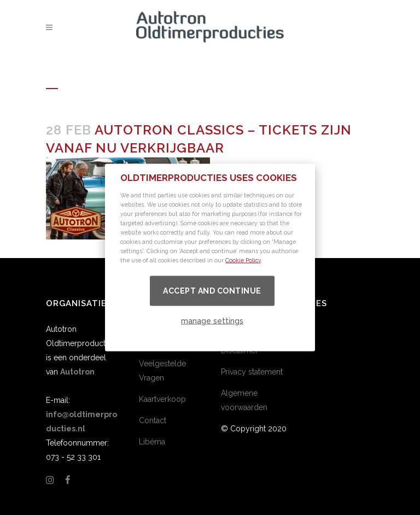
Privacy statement (252, 372)
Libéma (152, 442)
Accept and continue (212, 290)
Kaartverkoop (162, 399)
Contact (153, 420)
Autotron (77, 372)
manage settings (212, 320)
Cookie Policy (243, 260)
